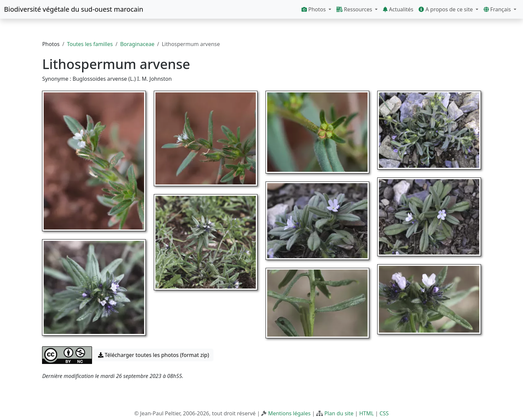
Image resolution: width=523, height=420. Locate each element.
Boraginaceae (137, 44)
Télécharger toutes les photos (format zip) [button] (154, 355)
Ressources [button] (355, 9)
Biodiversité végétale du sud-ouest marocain (74, 9)
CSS (384, 413)
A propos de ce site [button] (446, 9)
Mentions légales (290, 413)
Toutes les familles (90, 44)
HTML (367, 413)
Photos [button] (314, 9)
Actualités (398, 9)
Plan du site (339, 413)
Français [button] (498, 9)
